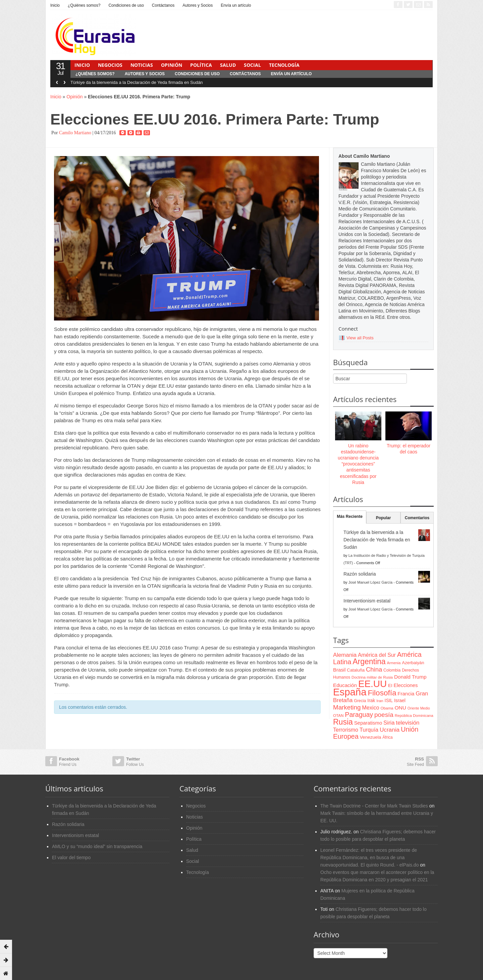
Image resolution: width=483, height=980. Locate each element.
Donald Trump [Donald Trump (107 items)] (410, 677)
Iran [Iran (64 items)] (380, 701)
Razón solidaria (360, 574)
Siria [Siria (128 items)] (389, 723)
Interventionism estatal (367, 601)
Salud (228, 65)
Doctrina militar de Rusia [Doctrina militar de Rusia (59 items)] (372, 677)
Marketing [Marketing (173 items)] (347, 707)
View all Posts (360, 338)
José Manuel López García (370, 582)
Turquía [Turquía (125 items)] (369, 730)
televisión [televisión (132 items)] (408, 723)
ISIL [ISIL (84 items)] (389, 701)
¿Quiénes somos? (84, 5)
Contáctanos (163, 5)
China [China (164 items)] (374, 669)
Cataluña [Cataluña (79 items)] (356, 670)
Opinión (172, 65)
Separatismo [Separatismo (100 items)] (368, 723)
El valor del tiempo (71, 857)
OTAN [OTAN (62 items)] (338, 715)
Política (201, 65)
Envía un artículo (236, 5)
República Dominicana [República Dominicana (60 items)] (414, 716)
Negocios (110, 65)
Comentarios (417, 518)
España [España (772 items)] (350, 692)
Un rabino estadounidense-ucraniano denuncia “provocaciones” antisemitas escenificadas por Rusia (358, 464)
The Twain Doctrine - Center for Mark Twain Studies (374, 806)
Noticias (142, 65)
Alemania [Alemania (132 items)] (345, 655)
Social (252, 65)
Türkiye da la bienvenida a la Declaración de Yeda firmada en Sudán (137, 82)
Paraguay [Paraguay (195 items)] (359, 715)
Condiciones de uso (126, 5)
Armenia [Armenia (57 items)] (394, 663)
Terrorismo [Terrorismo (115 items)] (346, 730)
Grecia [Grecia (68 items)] (360, 701)
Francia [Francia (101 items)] (406, 694)
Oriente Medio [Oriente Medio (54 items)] (419, 708)
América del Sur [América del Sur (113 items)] (377, 655)
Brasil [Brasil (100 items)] (339, 670)
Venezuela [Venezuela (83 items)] (370, 737)
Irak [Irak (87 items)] (371, 700)
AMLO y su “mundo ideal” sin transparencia (97, 846)
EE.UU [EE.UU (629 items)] (372, 684)
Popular (384, 518)
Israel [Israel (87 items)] (400, 700)
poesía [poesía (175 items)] (384, 715)
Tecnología (284, 65)
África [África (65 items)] (388, 737)
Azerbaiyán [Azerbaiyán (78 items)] (413, 663)
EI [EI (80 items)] (390, 685)
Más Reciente (350, 517)
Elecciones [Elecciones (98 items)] (406, 685)
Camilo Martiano (75, 133)
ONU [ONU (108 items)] (400, 708)
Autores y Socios (198, 5)
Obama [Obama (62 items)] (387, 708)
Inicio (55, 5)
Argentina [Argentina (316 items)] (369, 661)
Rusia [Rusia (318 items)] (343, 722)
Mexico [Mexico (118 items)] (370, 707)
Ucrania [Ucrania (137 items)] (390, 730)
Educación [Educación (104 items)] (345, 685)
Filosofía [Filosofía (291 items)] (382, 693)
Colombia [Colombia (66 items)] (392, 670)
